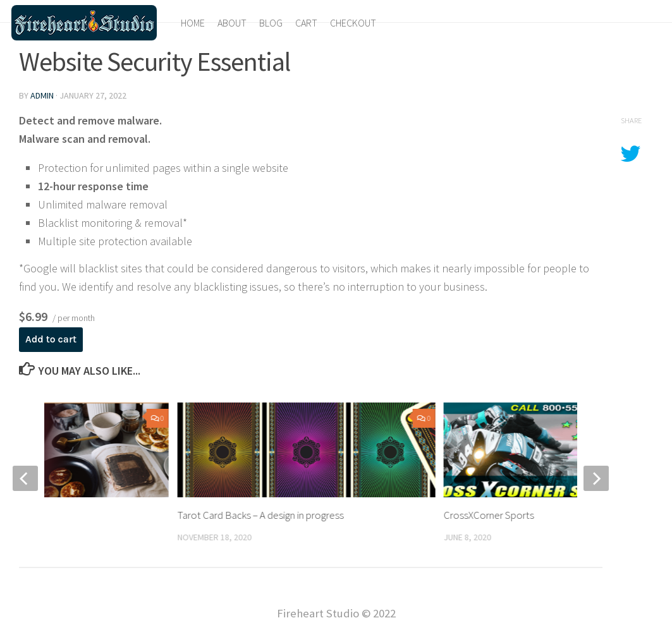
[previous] (25, 478)
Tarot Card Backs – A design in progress (261, 515)
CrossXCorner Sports (489, 515)
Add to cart (51, 339)
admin (42, 95)
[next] (596, 478)
